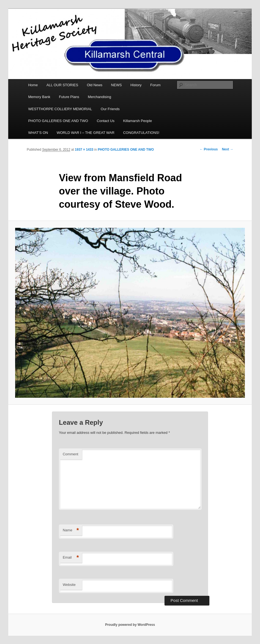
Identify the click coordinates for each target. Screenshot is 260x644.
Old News (95, 85)
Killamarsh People (137, 121)
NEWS (117, 85)
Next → (227, 149)
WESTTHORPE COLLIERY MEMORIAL (60, 109)
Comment (70, 454)
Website (69, 585)
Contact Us (106, 121)
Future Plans (69, 97)
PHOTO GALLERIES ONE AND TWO (58, 121)
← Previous (209, 149)
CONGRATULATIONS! (141, 133)
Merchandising (99, 97)
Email (71, 558)
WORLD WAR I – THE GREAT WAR (86, 133)
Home (33, 85)
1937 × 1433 (84, 150)
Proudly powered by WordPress (130, 625)
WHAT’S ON (38, 133)
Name (71, 530)
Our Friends (110, 109)
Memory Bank (39, 97)
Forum (155, 85)
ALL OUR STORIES (62, 85)
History (136, 85)
